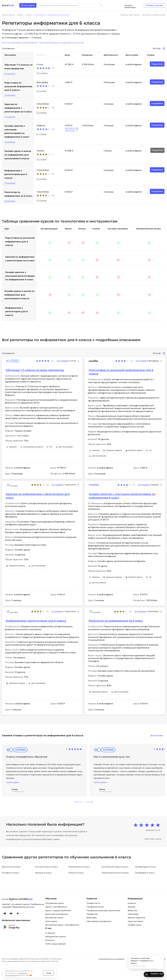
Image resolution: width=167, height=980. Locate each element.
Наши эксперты (135, 921)
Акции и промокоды (130, 5)
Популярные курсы (54, 903)
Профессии (92, 914)
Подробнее (10, 74)
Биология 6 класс (11, 867)
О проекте (50, 933)
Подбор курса (134, 925)
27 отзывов (41, 91)
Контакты (50, 940)
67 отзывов (41, 134)
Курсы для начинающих (57, 914)
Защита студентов (136, 918)
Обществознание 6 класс (115, 873)
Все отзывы (157, 736)
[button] (78, 802)
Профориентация (95, 907)
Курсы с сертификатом (56, 907)
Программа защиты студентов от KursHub (61, 43)
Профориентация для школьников (103, 911)
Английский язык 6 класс (115, 867)
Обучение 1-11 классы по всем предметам (35, 370)
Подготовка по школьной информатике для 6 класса (20, 242)
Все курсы (30, 5)
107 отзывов (42, 73)
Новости (132, 903)
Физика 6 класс (43, 873)
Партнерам (133, 914)
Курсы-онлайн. (21, 899)
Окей (49, 968)
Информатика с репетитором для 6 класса (17, 312)
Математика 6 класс (79, 867)
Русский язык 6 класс (47, 867)
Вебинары (92, 918)
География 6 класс (145, 873)
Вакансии (132, 911)
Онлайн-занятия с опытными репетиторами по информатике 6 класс (20, 276)
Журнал (132, 907)
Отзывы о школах (154, 5)
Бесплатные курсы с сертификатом (62, 925)
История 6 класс (11, 873)
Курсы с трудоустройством (58, 911)
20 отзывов (42, 113)
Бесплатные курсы (54, 918)
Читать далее (12, 782)
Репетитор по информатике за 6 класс (116, 621)
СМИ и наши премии (55, 944)
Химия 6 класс (76, 873)
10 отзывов (41, 159)
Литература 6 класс (145, 867)
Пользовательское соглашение (111, 959)
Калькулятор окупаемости (99, 921)
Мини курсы (51, 921)
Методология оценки (55, 937)
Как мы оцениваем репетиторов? (20, 43)
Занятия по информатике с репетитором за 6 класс (20, 259)
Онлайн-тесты (93, 903)
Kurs (8, 5)
